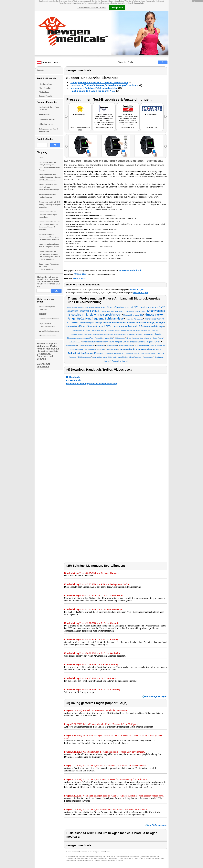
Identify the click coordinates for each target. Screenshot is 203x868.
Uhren (41, 157)
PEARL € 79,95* (80, 278)
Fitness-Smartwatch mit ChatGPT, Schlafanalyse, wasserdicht (48, 214)
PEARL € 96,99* (80, 274)
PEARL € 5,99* (137, 289)
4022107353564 (97, 274)
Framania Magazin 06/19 (104, 128)
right (166, 146)
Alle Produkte (44, 92)
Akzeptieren (117, 7)
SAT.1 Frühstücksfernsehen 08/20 (80, 129)
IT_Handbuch (73, 377)
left (66, 146)
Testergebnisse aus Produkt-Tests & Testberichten (99, 83)
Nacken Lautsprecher (49, 331)
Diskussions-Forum (46, 124)
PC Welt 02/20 (152, 128)
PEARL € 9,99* (141, 293)
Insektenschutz (47, 336)
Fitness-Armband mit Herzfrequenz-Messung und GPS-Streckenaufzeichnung (49, 237)
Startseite (122, 62)
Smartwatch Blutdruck (130, 270)
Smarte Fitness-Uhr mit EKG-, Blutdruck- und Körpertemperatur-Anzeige (50, 187)
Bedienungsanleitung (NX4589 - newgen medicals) (91, 383)
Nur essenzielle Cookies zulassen (92, 7)
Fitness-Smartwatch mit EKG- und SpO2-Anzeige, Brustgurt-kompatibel (50, 205)
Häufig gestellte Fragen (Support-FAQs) (93, 91)
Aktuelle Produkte (46, 84)
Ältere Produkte (45, 88)
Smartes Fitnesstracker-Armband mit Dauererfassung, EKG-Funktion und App (50, 177)
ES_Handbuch (73, 380)
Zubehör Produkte (46, 96)
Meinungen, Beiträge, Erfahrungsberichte (94, 88)
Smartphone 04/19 (128, 128)
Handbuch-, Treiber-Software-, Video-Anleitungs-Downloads (105, 85)
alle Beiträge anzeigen (156, 696)
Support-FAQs (44, 114)
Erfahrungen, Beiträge (47, 119)
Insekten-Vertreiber (49, 319)
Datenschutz (139, 3)
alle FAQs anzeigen (157, 825)
